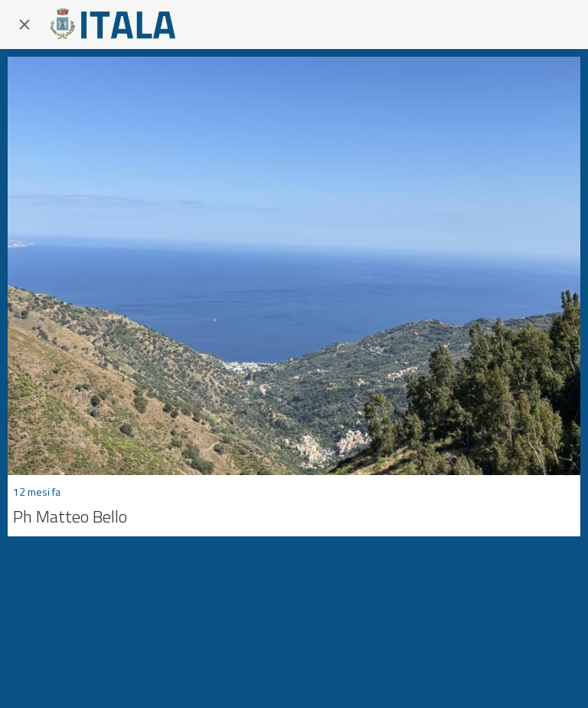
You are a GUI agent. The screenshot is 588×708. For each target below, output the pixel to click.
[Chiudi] (24, 25)
